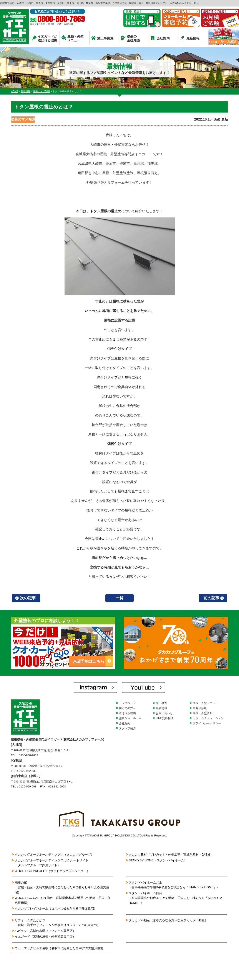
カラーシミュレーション (208, 718)
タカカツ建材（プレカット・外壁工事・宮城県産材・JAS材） (171, 854)
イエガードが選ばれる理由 (44, 38)
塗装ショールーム (130, 718)
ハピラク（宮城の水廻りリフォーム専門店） (45, 931)
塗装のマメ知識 (23, 119)
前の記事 (211, 598)
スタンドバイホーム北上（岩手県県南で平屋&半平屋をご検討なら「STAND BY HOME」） (174, 885)
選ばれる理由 (127, 713)
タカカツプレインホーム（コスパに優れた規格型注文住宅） (56, 908)
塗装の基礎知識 (130, 38)
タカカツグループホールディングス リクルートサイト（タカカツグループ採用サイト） (52, 863)
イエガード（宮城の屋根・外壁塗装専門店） (45, 936)
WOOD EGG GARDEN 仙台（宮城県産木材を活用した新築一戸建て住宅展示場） (63, 900)
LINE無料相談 (165, 718)
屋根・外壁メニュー (73, 38)
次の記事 (28, 598)
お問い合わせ (164, 713)
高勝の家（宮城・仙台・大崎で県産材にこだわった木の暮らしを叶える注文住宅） (62, 887)
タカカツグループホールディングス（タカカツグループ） (54, 854)
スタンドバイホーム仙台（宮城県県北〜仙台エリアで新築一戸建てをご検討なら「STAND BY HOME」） (176, 898)
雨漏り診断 (200, 708)
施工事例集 (102, 38)
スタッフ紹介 (127, 728)
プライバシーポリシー (207, 723)
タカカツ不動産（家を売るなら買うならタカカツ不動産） (168, 920)
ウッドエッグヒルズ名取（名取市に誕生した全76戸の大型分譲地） (62, 948)
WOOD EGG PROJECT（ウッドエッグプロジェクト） (52, 871)
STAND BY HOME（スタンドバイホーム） (158, 860)
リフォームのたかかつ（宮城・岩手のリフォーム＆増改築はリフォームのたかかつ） (57, 923)
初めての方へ (127, 708)
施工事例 (161, 703)
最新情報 (190, 38)
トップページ (127, 703)
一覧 (119, 598)
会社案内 (160, 38)
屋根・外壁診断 (203, 713)
